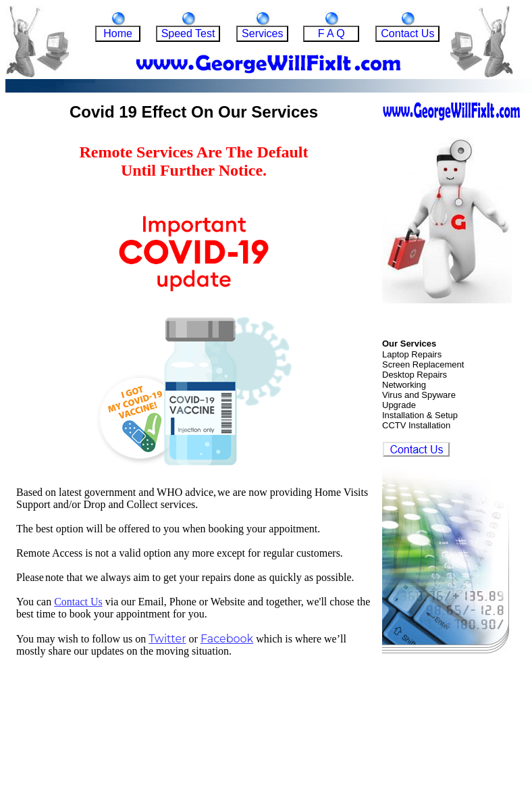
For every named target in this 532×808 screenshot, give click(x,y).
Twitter (167, 639)
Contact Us (78, 602)
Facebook (227, 639)
